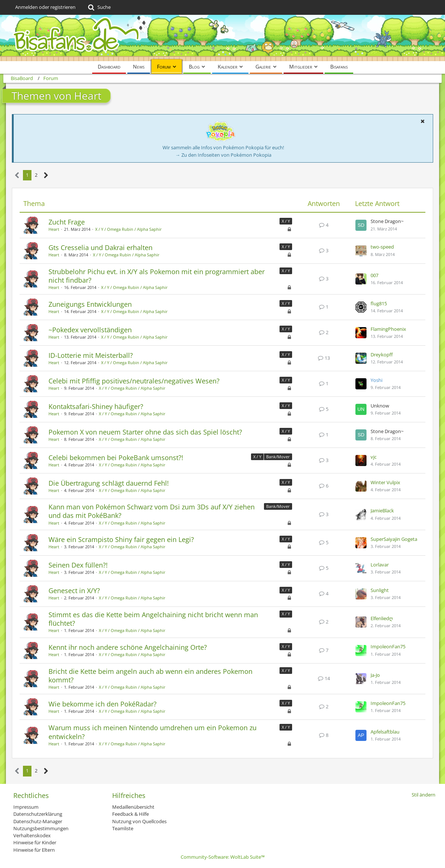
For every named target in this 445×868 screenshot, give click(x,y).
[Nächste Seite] (46, 175)
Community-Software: (223, 857)
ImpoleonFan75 (388, 646)
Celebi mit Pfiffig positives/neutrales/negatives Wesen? (134, 381)
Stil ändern (424, 795)
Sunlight (380, 590)
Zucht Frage (67, 222)
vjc (374, 457)
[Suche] (99, 7)
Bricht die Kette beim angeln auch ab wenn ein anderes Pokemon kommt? (150, 676)
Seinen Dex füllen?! (78, 565)
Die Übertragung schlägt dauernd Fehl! (109, 483)
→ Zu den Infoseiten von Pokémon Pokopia (223, 155)
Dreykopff (382, 355)
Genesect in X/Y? (74, 591)
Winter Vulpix (385, 482)
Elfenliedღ (382, 618)
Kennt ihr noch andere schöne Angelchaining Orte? (128, 647)
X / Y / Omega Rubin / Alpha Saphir (128, 229)
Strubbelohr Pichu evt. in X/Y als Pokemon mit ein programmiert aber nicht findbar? (157, 276)
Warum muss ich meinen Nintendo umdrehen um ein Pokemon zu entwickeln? (153, 732)
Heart (54, 229)
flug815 (379, 303)
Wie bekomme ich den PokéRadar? (103, 704)
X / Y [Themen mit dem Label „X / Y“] (286, 221)
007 (374, 275)
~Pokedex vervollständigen (90, 330)
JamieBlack (382, 511)
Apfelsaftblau (385, 732)
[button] (422, 121)
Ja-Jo (375, 675)
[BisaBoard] (222, 38)
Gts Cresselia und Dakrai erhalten (101, 247)
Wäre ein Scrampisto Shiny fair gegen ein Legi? (121, 539)
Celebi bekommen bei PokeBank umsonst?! (116, 458)
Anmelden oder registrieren (45, 7)
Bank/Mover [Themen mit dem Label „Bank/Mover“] (278, 457)
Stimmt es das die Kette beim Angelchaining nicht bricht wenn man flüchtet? (153, 619)
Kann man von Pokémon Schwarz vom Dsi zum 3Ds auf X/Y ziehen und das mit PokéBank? (152, 511)
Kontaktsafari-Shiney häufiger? (96, 406)
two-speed (382, 247)
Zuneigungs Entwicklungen (90, 304)
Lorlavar (380, 565)
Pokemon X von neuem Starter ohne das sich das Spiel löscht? (145, 432)
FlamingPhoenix (388, 329)
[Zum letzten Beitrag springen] (361, 225)
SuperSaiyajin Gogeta (394, 539)
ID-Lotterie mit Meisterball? (91, 355)
